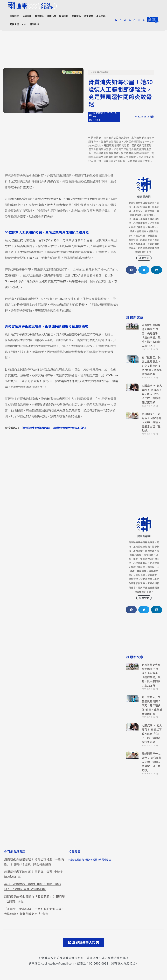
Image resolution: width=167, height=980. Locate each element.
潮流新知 (34, 24)
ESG (24, 24)
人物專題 (27, 16)
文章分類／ (96, 72)
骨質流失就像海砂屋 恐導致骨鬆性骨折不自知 (55, 428)
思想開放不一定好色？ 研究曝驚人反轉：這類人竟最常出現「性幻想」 (152, 422)
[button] (131, 270)
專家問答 (14, 16)
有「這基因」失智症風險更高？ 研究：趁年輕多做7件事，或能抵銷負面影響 (152, 366)
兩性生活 (14, 24)
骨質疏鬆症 (105, 860)
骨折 (88, 860)
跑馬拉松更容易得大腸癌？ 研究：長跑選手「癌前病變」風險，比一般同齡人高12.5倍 (151, 335)
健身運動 (76, 16)
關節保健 (64, 16)
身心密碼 (101, 16)
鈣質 (95, 860)
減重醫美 (89, 16)
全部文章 (144, 258)
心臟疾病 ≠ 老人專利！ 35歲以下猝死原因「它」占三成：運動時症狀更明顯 (152, 394)
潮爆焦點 (39, 16)
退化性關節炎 (77, 860)
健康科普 (51, 16)
